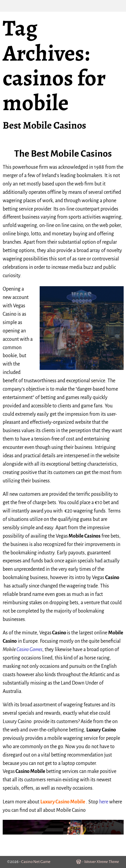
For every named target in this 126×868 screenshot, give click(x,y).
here (104, 802)
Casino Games (29, 649)
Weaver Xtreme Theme (101, 862)
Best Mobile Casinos (44, 125)
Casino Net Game (36, 862)
